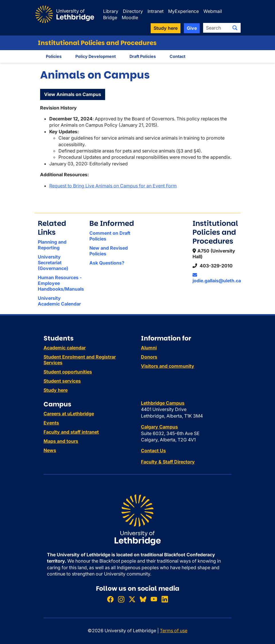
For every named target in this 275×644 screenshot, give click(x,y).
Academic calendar (65, 348)
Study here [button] (166, 28)
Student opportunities (68, 372)
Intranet (156, 11)
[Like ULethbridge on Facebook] (110, 599)
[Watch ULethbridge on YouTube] (154, 599)
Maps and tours (61, 441)
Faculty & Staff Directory (168, 462)
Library (111, 11)
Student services (62, 381)
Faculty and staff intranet (71, 432)
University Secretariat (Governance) (53, 263)
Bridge (110, 17)
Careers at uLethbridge (69, 414)
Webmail (213, 11)
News (50, 450)
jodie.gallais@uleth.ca (217, 278)
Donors (149, 357)
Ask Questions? (107, 263)
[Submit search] (235, 28)
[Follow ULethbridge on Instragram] (121, 599)
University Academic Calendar (59, 301)
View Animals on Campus (73, 94)
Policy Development (96, 56)
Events (51, 423)
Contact (177, 56)
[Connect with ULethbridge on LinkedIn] (165, 599)
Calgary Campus (159, 427)
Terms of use (174, 631)
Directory (133, 11)
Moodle (130, 17)
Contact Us (153, 451)
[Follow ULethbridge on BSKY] (143, 599)
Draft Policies (143, 56)
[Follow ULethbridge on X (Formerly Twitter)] (132, 599)
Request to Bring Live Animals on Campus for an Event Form (113, 186)
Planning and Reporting (52, 245)
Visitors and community (168, 366)
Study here (56, 390)
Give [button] (192, 28)
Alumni (149, 348)
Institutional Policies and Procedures (97, 43)
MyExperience (183, 11)
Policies (54, 56)
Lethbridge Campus (163, 403)
